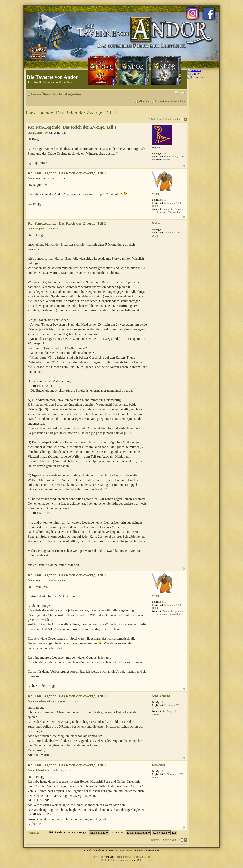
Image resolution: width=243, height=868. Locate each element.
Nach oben (184, 166)
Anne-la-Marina (43, 701)
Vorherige (34, 833)
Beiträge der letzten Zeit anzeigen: (79, 832)
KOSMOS (111, 850)
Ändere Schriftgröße (182, 93)
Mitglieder (144, 101)
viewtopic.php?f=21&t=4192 (102, 194)
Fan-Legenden (70, 94)
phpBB (109, 857)
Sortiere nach (130, 832)
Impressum (139, 850)
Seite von (170, 119)
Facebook (99, 850)
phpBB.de (137, 860)
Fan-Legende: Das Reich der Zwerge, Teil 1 (71, 113)
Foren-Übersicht (44, 94)
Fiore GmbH (125, 850)
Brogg (38, 178)
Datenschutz (153, 850)
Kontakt (88, 850)
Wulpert (39, 228)
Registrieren (162, 101)
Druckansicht (176, 93)
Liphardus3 (41, 770)
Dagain (38, 133)
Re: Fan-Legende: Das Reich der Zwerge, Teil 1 (72, 127)
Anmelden (179, 101)
